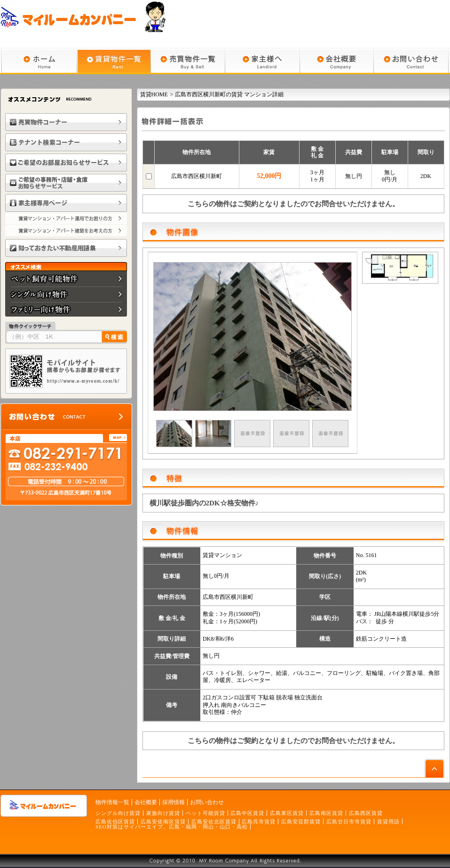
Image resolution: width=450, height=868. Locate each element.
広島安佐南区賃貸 (163, 821)
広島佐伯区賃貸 (115, 821)
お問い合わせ (207, 802)
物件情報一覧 (112, 802)
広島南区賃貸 (326, 813)
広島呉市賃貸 (259, 821)
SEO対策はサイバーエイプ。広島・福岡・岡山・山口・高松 (172, 827)
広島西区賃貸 (366, 813)
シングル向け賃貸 (118, 813)
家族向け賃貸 (163, 813)
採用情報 (174, 802)
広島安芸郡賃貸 (301, 821)
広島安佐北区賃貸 (214, 821)
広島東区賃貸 (287, 813)
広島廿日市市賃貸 (349, 821)
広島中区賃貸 (247, 813)
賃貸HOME (154, 94)
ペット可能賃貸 (205, 813)
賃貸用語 (388, 821)
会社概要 (146, 802)
